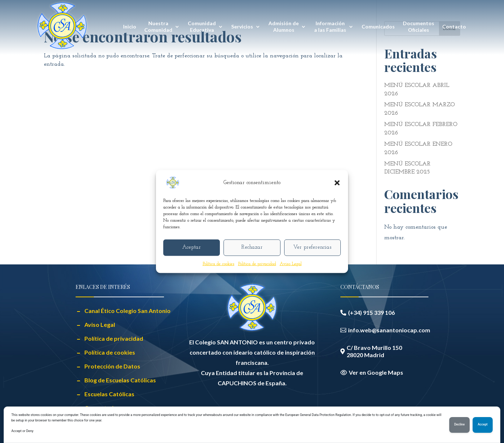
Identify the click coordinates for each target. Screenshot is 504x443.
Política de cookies (219, 264)
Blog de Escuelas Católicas (120, 380)
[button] (337, 183)
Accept (482, 425)
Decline (458, 425)
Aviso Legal (291, 264)
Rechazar (252, 247)
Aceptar (192, 247)
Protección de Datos (112, 366)
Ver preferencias (312, 247)
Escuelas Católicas (109, 394)
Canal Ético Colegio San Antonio (127, 311)
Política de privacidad (257, 264)
